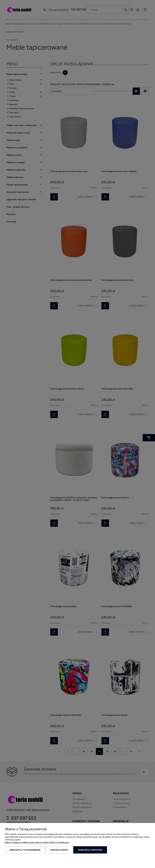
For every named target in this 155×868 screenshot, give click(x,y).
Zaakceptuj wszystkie (90, 850)
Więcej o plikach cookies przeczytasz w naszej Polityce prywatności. (37, 842)
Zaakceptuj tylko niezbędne (25, 850)
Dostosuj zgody (59, 850)
